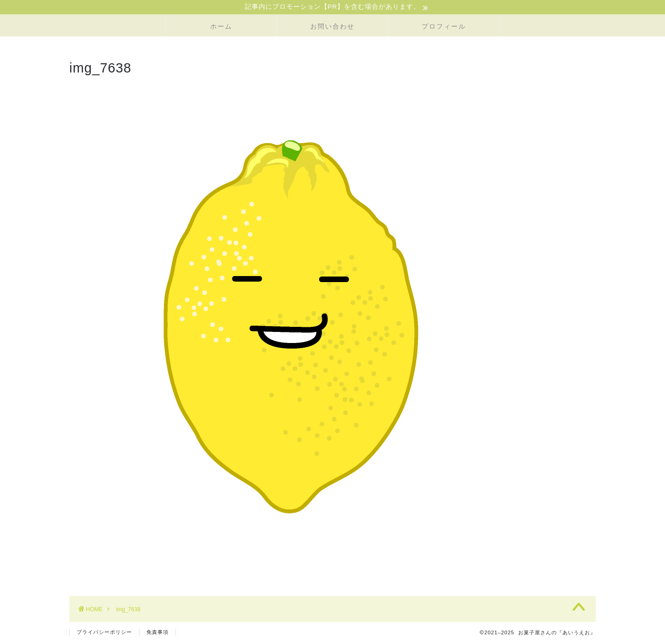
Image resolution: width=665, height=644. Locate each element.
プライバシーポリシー (104, 633)
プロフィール (444, 27)
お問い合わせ (332, 27)
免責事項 (157, 633)
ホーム (221, 27)
